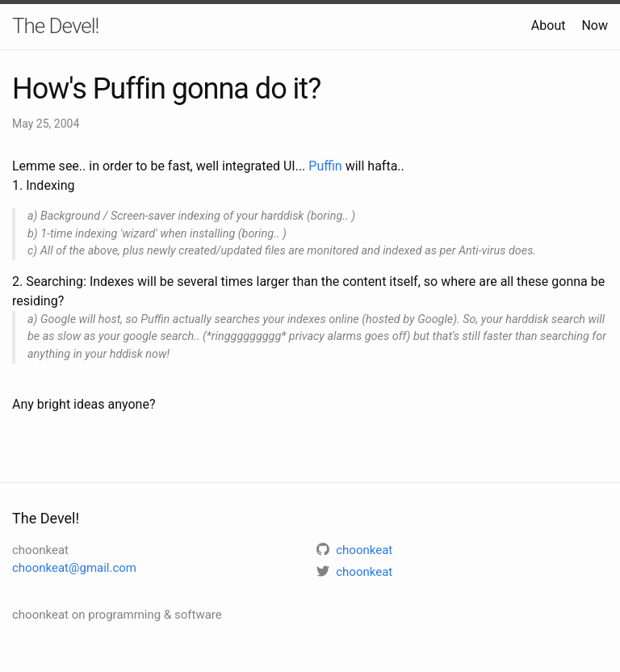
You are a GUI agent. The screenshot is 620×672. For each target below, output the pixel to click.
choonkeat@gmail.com (74, 568)
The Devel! (55, 26)
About (549, 25)
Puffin (325, 166)
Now (595, 25)
